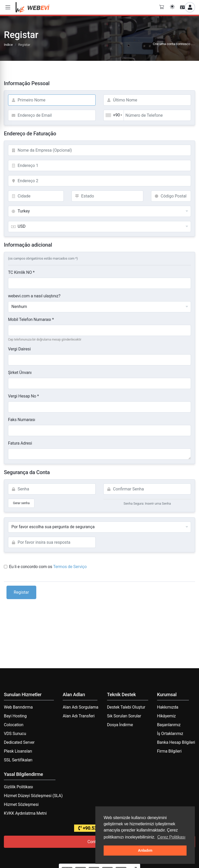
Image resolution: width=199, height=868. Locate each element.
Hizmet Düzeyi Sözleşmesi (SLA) (33, 796)
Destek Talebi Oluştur (126, 707)
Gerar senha (21, 503)
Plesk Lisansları (18, 751)
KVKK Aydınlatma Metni (25, 813)
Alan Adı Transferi (79, 716)
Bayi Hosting (15, 716)
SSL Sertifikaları (18, 760)
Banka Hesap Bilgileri (176, 742)
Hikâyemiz (166, 716)
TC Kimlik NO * (21, 272)
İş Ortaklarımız (170, 734)
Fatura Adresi (20, 443)
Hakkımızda (168, 707)
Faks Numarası (22, 420)
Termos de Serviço (70, 567)
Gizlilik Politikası (18, 787)
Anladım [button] (145, 850)
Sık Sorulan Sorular (124, 716)
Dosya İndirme (120, 725)
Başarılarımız (169, 725)
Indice (8, 45)
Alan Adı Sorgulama (80, 707)
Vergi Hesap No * (23, 396)
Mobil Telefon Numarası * (31, 319)
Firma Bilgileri (169, 751)
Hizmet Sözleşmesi (21, 804)
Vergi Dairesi (19, 349)
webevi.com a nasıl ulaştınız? (34, 296)
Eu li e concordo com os (45, 567)
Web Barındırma (18, 707)
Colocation (14, 725)
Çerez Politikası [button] (171, 837)
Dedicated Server (19, 742)
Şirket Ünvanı (20, 373)
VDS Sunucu (15, 734)
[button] (8, 7)
